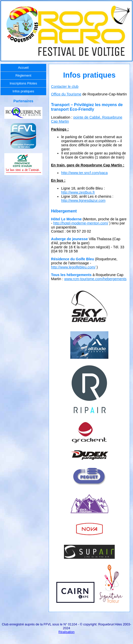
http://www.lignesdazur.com (83, 201)
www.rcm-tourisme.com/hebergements (95, 279)
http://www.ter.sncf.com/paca (84, 173)
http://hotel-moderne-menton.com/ (81, 223)
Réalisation (66, 632)
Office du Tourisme (66, 94)
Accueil (23, 68)
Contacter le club (65, 87)
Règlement (23, 75)
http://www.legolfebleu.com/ (73, 267)
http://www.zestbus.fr (78, 192)
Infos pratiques (23, 91)
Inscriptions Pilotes (23, 83)
